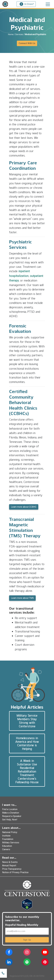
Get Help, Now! (10, 820)
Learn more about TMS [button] (22, 598)
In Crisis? (27, 4)
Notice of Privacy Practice (15, 872)
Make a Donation (11, 813)
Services (19, 34)
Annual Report (9, 866)
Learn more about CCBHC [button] (24, 507)
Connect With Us (27, 43)
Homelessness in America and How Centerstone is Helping (27, 743)
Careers (6, 849)
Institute (6, 836)
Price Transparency (12, 869)
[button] (9, 953)
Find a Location (10, 809)
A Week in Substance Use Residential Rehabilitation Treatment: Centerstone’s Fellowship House (27, 771)
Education (7, 846)
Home (11, 34)
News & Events (10, 862)
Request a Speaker (12, 816)
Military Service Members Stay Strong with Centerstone (27, 721)
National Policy (10, 832)
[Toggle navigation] (48, 4)
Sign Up (27, 940)
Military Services (11, 843)
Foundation (8, 839)
